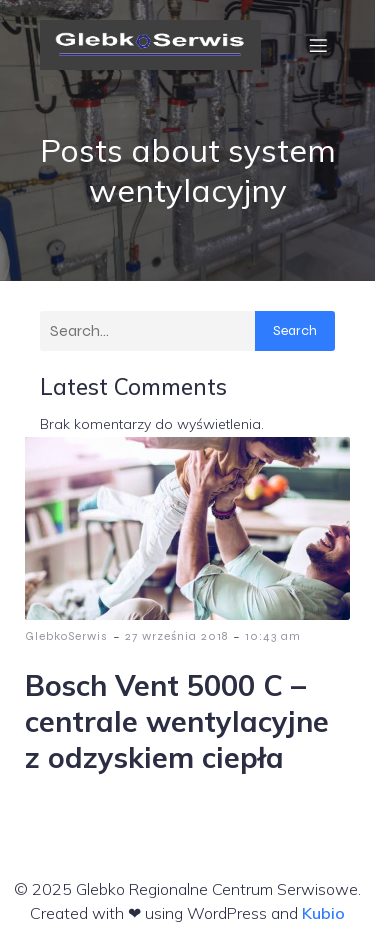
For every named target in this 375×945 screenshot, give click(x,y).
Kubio (323, 913)
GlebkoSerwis (66, 636)
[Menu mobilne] (318, 45)
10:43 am (273, 636)
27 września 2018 (176, 636)
